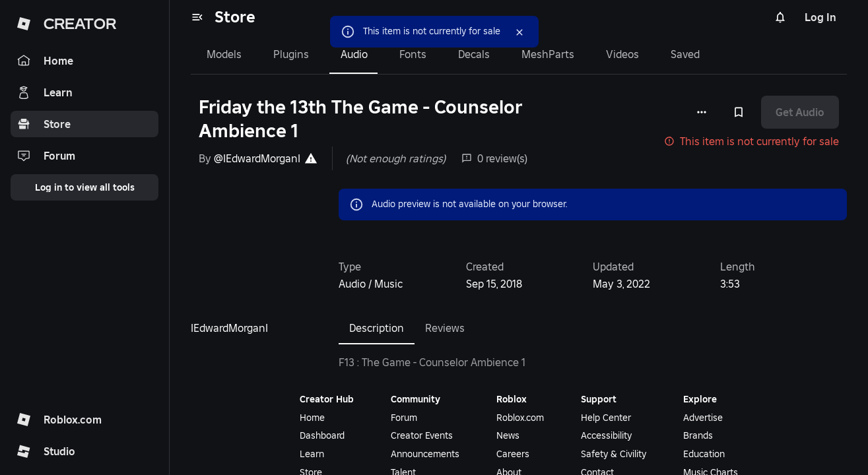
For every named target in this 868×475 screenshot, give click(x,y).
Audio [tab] (354, 54)
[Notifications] (780, 17)
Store (235, 17)
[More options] (702, 112)
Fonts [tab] (413, 54)
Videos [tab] (622, 54)
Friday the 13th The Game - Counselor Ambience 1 (360, 119)
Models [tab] (224, 54)
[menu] (197, 17)
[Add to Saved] (739, 112)
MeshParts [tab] (548, 54)
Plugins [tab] (291, 54)
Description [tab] (377, 328)
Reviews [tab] (445, 328)
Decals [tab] (474, 54)
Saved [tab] (685, 54)
